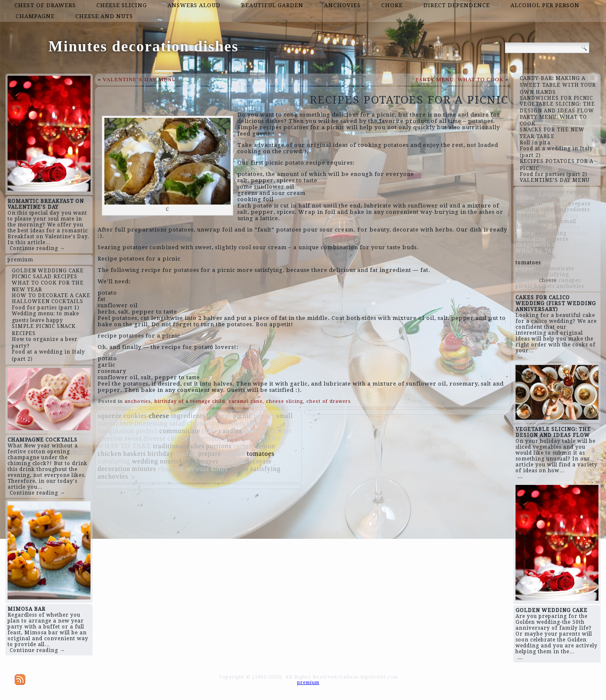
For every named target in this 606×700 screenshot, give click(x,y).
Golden (234, 454)
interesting (151, 423)
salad (177, 423)
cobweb (232, 461)
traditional (169, 446)
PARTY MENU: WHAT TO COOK (460, 79)
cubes (196, 446)
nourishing (176, 461)
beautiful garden (272, 5)
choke (392, 5)
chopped (171, 469)
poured (186, 454)
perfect (147, 431)
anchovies (342, 5)
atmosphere (115, 423)
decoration (114, 469)
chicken (110, 454)
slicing (257, 423)
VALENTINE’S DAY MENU (140, 79)
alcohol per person (545, 5)
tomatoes (261, 454)
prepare (210, 454)
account (197, 469)
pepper (264, 416)
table (210, 431)
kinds (219, 469)
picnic (243, 416)
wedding (145, 461)
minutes (144, 469)
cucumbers (229, 423)
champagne (35, 16)
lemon (266, 446)
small (285, 416)
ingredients (188, 416)
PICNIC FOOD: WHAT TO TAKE (553, 248)
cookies (136, 416)
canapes (207, 461)
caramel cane (246, 401)
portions (219, 446)
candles (230, 431)
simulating (114, 461)
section (255, 431)
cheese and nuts (104, 16)
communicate (180, 431)
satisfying (266, 469)
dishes (239, 469)
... (520, 357)
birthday (161, 454)
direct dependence (457, 5)
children (180, 438)
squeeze (110, 416)
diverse (155, 438)
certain (244, 446)
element (219, 416)
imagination (116, 431)
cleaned (199, 423)
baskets (135, 454)
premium (20, 260)
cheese (159, 416)
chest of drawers (45, 5)
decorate (259, 461)
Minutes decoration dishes (144, 46)
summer (279, 431)
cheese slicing (122, 5)
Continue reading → (37, 248)
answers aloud (194, 5)
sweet (133, 438)
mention (110, 438)
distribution (213, 438)
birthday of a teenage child (190, 401)
